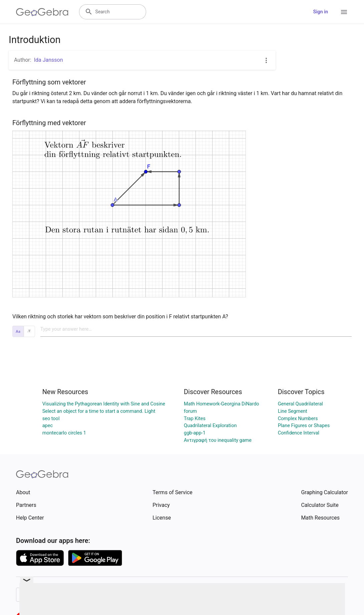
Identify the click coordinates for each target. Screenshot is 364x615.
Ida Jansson (49, 60)
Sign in (321, 12)
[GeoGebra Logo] (42, 12)
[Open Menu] (344, 12)
